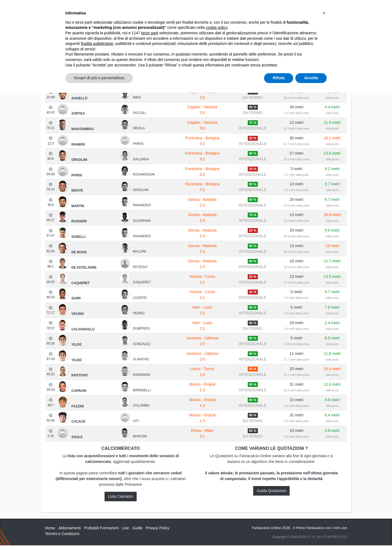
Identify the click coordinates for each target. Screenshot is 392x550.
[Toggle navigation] (323, 9)
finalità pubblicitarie (97, 501)
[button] (324, 470)
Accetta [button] (311, 535)
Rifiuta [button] (279, 535)
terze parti (150, 490)
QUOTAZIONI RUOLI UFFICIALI (285, 9)
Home (50, 22)
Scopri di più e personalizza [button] (99, 535)
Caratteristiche (235, 9)
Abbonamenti (200, 9)
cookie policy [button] (217, 485)
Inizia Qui (172, 9)
